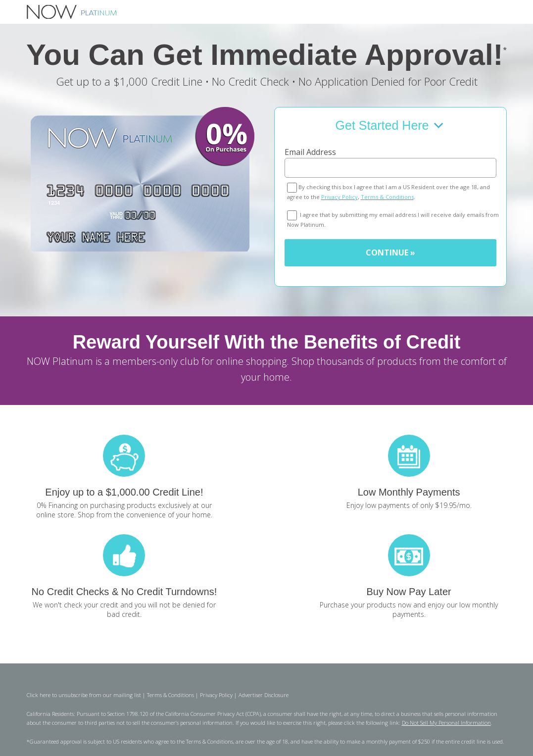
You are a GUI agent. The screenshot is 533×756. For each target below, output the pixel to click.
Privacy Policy (339, 197)
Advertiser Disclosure (264, 695)
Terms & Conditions (387, 197)
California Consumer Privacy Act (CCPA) (213, 714)
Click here (39, 695)
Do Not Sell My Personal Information (446, 723)
